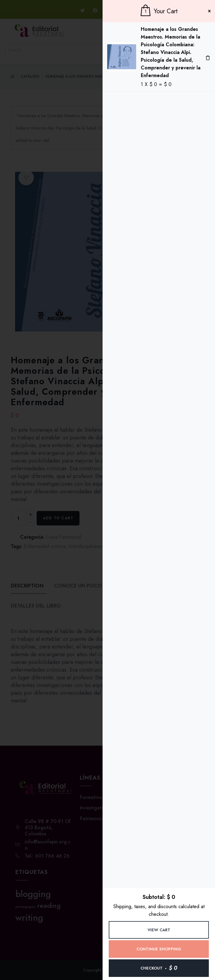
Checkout (159, 968)
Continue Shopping (159, 949)
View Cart (159, 930)
